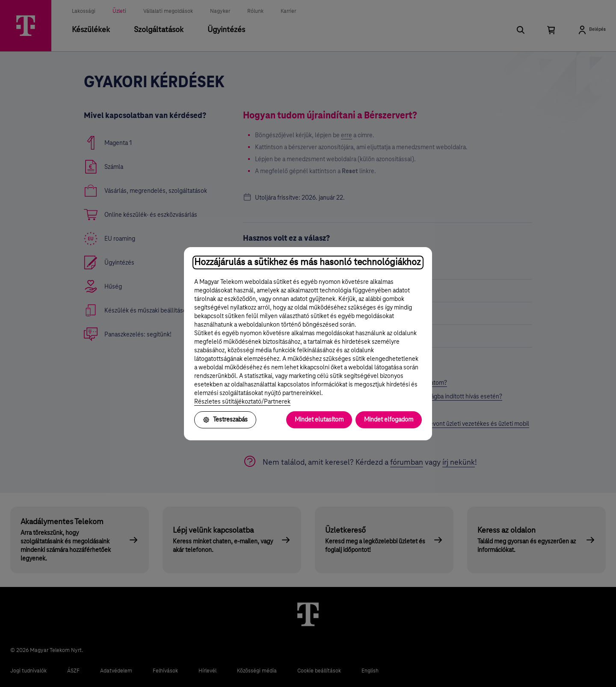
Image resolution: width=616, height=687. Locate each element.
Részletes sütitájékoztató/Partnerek (242, 402)
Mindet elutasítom (319, 420)
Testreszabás (225, 420)
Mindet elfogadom (389, 420)
